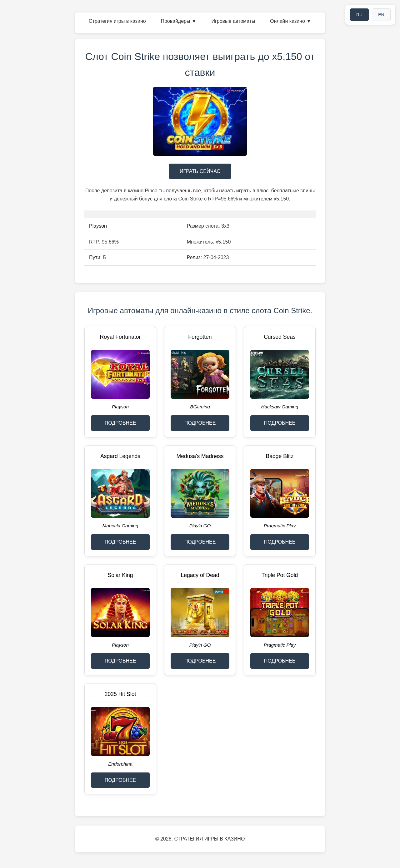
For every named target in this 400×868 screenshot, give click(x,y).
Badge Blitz (280, 456)
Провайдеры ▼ (178, 21)
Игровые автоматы (233, 21)
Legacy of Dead (200, 575)
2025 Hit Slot (120, 694)
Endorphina (120, 764)
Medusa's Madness (200, 456)
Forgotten (200, 337)
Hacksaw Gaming (280, 407)
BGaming (200, 407)
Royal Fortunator (120, 337)
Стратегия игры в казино (117, 21)
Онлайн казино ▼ (291, 21)
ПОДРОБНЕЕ (120, 423)
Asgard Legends (120, 456)
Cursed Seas (280, 337)
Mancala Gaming (120, 526)
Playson (98, 226)
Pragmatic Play (280, 526)
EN (381, 15)
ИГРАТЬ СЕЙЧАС (200, 171)
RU (359, 15)
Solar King (120, 575)
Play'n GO (200, 526)
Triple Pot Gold (280, 575)
